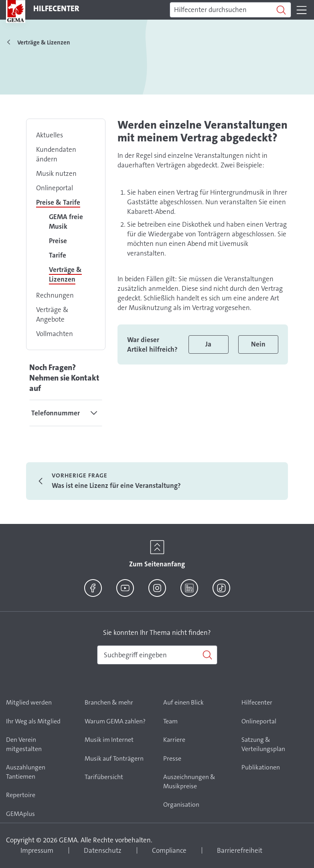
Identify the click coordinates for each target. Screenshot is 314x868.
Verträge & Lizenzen (65, 274)
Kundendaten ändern (56, 154)
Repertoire (21, 795)
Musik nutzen (56, 173)
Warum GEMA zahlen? (115, 721)
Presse (172, 758)
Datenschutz (103, 850)
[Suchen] (230, 10)
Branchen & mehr (109, 702)
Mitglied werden (29, 702)
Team (170, 721)
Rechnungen (55, 295)
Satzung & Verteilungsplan (263, 744)
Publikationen (261, 767)
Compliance (169, 850)
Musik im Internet (109, 740)
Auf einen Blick (183, 702)
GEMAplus (20, 814)
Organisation (181, 805)
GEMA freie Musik (66, 222)
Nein (258, 344)
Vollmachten (55, 334)
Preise (58, 241)
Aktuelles (50, 135)
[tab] (66, 413)
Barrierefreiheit (240, 850)
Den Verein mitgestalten (24, 744)
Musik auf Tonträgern (114, 758)
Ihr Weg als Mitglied (33, 721)
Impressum (37, 850)
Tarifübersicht (104, 777)
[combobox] (157, 655)
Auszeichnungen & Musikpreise (189, 781)
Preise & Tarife (58, 202)
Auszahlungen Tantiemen (26, 772)
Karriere (174, 740)
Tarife (58, 255)
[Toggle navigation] (302, 10)
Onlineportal (55, 188)
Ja (208, 344)
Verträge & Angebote (52, 314)
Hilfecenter (257, 702)
